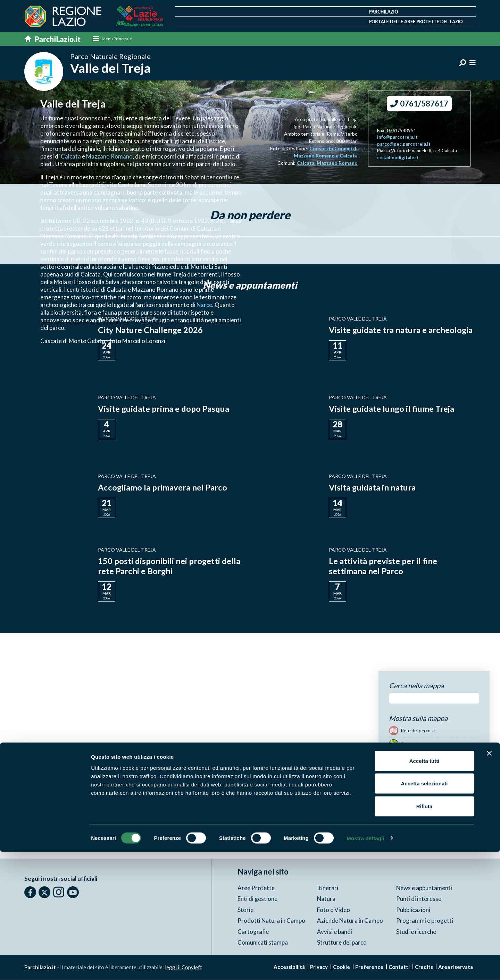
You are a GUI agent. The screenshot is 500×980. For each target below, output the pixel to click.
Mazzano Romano (109, 157)
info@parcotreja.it (397, 137)
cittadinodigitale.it (398, 158)
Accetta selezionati (424, 912)
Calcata (71, 157)
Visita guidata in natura (372, 488)
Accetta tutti (424, 889)
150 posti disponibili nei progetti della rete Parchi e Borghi (169, 566)
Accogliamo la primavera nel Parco (163, 488)
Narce (205, 305)
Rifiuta (424, 934)
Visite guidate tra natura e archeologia (401, 330)
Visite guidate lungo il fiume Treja (392, 409)
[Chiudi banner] (489, 881)
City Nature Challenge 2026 (151, 330)
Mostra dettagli (365, 966)
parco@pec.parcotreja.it (404, 144)
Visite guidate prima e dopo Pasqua (164, 409)
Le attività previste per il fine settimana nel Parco (383, 566)
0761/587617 (419, 104)
